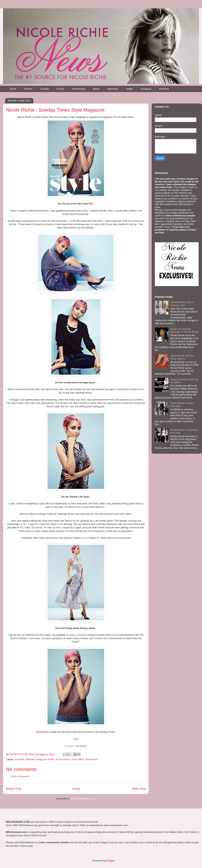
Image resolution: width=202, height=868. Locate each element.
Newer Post (14, 789)
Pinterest (164, 89)
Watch (96, 89)
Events (60, 89)
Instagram (146, 89)
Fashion (28, 89)
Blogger (110, 861)
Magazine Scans (45, 759)
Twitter (129, 89)
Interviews (113, 89)
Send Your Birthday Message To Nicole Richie (184, 331)
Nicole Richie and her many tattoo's (182, 357)
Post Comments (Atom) (83, 799)
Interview (30, 759)
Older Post (139, 789)
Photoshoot (92, 759)
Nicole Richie (63, 759)
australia (19, 759)
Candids (45, 89)
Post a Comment (20, 776)
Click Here (42, 732)
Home (13, 89)
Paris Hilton (78, 759)
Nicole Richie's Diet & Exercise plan (182, 304)
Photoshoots (78, 89)
